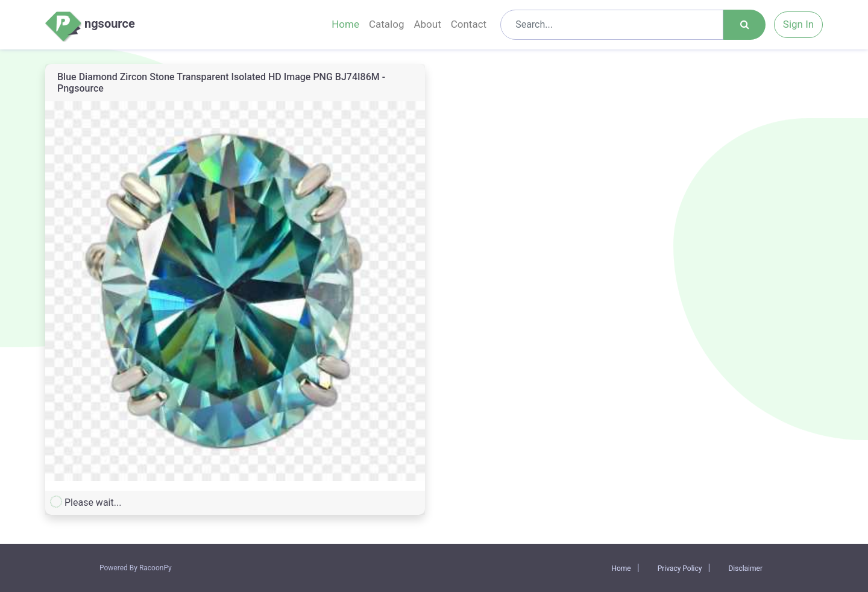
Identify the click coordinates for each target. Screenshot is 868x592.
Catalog (387, 24)
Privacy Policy (680, 568)
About (427, 24)
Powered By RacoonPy (136, 568)
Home (345, 24)
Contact (469, 24)
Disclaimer (745, 568)
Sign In (798, 24)
